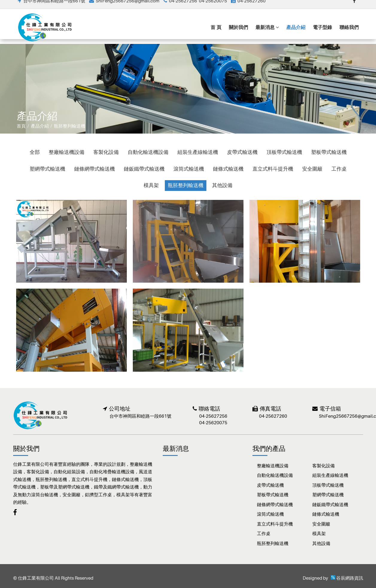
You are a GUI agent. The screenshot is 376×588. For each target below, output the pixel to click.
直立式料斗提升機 (273, 169)
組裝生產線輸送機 (198, 152)
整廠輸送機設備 (67, 152)
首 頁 (216, 33)
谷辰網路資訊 (350, 578)
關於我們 (238, 33)
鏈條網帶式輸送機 (95, 169)
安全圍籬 (312, 169)
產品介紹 (296, 33)
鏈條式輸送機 (228, 169)
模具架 (151, 185)
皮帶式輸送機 (242, 152)
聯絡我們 (349, 33)
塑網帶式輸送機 (47, 169)
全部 (35, 152)
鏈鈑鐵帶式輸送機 (144, 169)
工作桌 (339, 169)
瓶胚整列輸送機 (186, 185)
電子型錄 (322, 33)
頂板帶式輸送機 (284, 152)
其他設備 (223, 185)
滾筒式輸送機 (189, 169)
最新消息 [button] (267, 33)
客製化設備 (106, 152)
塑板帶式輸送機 (329, 152)
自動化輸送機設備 (148, 152)
